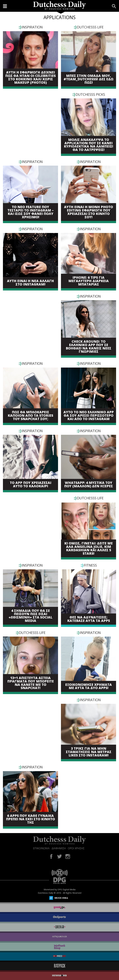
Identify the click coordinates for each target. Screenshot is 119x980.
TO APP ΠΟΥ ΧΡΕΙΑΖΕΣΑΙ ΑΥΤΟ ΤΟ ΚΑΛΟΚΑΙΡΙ (31, 484)
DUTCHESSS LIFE (90, 27)
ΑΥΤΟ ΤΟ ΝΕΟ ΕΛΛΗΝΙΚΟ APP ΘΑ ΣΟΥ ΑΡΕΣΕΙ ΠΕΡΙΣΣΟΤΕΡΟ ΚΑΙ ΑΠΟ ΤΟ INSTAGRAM (89, 416)
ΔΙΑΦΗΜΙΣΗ (59, 848)
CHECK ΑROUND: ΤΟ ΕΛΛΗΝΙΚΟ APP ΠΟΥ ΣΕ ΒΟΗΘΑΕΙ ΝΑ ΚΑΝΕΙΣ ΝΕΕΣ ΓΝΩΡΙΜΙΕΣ (89, 347)
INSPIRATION (32, 27)
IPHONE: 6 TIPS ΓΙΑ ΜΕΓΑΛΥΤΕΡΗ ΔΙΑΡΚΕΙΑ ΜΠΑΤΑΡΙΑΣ (89, 281)
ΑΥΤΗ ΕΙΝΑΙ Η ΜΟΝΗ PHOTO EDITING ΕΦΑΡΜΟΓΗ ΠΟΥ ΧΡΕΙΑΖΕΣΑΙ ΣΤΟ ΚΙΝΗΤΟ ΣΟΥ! (89, 212)
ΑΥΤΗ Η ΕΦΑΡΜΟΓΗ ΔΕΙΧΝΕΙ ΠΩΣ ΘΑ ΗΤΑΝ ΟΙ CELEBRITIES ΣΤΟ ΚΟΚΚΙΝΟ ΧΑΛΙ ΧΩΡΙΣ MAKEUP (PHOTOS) (30, 77)
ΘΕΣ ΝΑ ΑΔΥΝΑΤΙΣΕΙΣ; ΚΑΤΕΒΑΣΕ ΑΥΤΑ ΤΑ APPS (89, 619)
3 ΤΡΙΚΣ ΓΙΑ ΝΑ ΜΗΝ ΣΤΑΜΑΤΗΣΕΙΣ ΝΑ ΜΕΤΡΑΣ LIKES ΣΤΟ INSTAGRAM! (89, 752)
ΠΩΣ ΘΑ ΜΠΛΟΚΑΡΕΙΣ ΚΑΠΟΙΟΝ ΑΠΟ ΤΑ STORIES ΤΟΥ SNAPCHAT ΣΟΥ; (30, 416)
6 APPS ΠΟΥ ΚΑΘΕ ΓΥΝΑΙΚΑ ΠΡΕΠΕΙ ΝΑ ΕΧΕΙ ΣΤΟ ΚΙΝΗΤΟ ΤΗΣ (30, 819)
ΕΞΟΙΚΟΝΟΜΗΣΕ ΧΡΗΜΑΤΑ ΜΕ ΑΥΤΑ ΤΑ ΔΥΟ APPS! (89, 686)
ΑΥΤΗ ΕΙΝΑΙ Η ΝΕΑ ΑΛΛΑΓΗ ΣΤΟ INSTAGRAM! (30, 283)
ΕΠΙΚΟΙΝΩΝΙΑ (41, 848)
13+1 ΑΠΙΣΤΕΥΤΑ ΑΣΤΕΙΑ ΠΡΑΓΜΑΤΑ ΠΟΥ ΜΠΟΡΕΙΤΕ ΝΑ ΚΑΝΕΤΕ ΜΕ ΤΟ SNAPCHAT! (31, 683)
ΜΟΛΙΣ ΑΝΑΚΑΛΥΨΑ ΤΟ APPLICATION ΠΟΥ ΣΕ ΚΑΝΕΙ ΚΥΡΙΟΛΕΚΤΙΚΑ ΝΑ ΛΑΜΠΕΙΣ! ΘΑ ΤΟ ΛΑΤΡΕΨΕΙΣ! (89, 145)
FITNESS (90, 565)
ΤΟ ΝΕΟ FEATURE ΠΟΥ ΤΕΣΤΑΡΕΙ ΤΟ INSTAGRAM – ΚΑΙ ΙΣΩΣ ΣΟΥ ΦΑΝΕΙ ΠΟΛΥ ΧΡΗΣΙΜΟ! (31, 212)
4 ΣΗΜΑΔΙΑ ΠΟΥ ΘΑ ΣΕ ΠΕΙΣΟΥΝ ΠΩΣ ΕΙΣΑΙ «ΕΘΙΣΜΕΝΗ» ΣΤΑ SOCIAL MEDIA (30, 616)
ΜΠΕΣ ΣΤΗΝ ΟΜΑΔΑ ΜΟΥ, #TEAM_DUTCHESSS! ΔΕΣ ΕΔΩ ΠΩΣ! (89, 79)
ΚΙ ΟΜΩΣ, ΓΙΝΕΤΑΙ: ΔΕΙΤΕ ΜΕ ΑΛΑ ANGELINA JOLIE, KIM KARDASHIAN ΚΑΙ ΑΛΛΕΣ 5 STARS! (89, 548)
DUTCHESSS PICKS (90, 94)
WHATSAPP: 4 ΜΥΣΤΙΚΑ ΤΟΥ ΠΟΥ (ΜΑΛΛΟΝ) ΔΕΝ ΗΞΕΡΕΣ (89, 484)
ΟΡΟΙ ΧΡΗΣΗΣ (76, 848)
